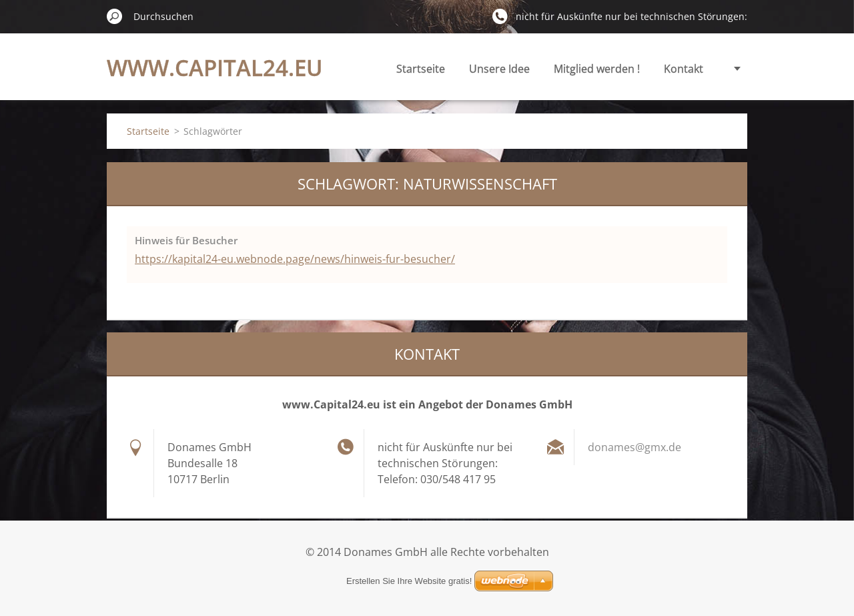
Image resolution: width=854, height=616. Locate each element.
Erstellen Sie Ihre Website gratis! (409, 581)
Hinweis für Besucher (186, 240)
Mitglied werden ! (597, 69)
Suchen (115, 16)
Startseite (421, 69)
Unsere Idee (499, 69)
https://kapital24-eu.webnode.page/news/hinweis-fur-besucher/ (295, 259)
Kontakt (684, 69)
